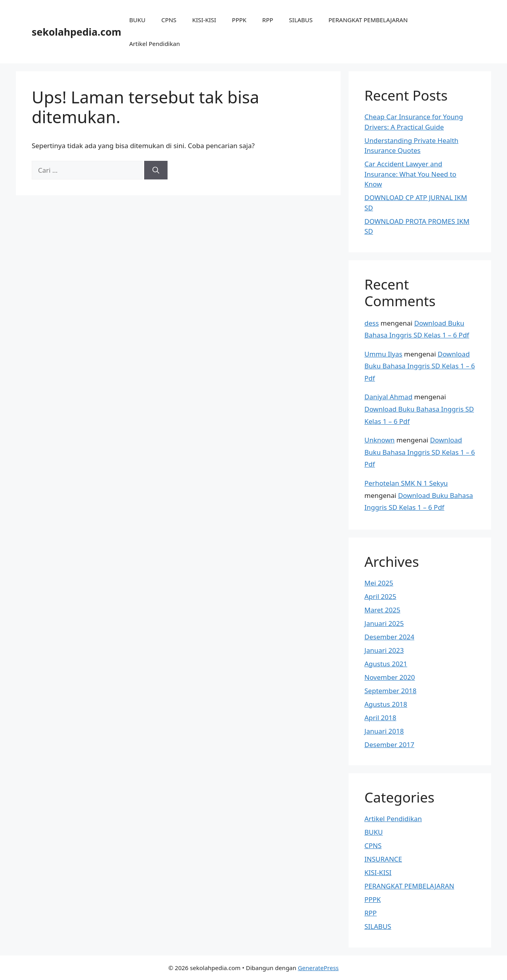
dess (372, 323)
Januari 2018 (384, 731)
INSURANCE (383, 859)
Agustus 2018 (386, 704)
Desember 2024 (389, 637)
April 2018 (380, 718)
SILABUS (301, 20)
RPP (268, 20)
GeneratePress (318, 968)
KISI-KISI (204, 20)
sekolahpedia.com (76, 32)
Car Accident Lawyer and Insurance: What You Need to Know (410, 174)
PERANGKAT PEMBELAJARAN (368, 20)
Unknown (379, 440)
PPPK (239, 20)
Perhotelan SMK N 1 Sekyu (406, 483)
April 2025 (380, 596)
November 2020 (390, 677)
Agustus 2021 (386, 664)
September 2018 (390, 691)
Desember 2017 (389, 745)
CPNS (169, 20)
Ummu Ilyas (383, 354)
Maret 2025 (382, 610)
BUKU (137, 20)
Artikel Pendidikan (154, 44)
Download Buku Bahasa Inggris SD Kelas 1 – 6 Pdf (420, 366)
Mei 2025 (379, 583)
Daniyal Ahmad (388, 397)
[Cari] (156, 170)
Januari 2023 (384, 650)
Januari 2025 (384, 623)
